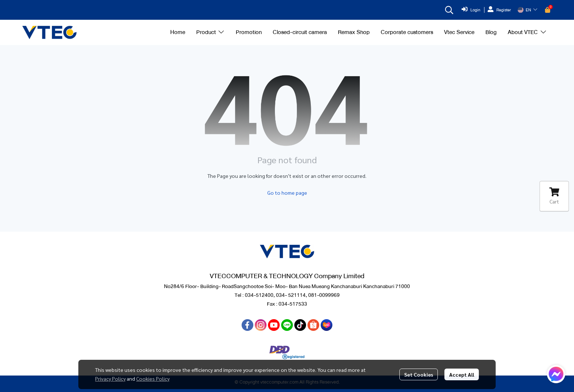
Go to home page (287, 193)
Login (471, 10)
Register (499, 10)
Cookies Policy (153, 378)
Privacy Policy (110, 378)
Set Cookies (419, 374)
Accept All (462, 374)
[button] (449, 10)
